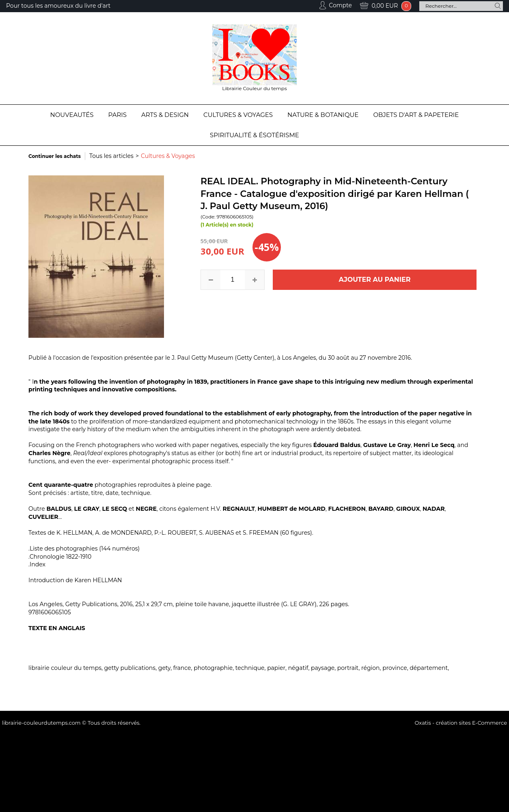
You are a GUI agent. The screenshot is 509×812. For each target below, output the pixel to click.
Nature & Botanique (323, 115)
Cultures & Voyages (238, 115)
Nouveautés (72, 115)
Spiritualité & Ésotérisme (254, 135)
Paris (118, 115)
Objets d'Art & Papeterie (416, 115)
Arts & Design (165, 115)
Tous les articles (111, 156)
